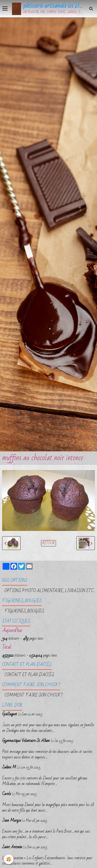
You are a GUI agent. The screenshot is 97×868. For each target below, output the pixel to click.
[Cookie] (9, 859)
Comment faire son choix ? (34, 695)
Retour (48, 543)
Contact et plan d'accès (29, 675)
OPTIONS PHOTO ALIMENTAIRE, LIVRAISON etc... (50, 591)
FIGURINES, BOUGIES (24, 611)
